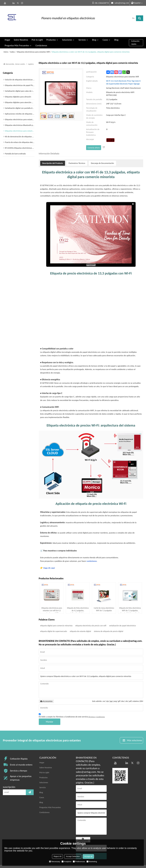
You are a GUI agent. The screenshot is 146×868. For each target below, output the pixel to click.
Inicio (6, 43)
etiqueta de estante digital (80, 622)
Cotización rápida (135, 34)
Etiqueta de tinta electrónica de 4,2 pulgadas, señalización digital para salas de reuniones (78, 601)
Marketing (92, 862)
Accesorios (46, 692)
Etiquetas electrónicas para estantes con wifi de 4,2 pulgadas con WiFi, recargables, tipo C (52, 601)
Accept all (88, 856)
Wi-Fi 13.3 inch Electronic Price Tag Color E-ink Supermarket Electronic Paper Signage (124, 74)
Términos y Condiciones (97, 708)
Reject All (57, 856)
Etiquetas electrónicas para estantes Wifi (33, 43)
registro (31, 56)
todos (12, 43)
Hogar (7, 31)
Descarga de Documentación (102, 154)
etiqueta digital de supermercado (54, 622)
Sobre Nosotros (21, 31)
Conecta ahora (93, 139)
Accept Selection (73, 856)
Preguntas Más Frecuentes (17, 37)
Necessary (55, 862)
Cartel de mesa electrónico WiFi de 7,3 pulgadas (104, 601)
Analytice (67, 862)
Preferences (79, 862)
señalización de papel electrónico (122, 617)
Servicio (82, 31)
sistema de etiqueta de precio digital (109, 622)
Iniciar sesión (20, 56)
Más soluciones (133, 732)
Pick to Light (37, 31)
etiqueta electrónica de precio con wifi (91, 617)
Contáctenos (41, 37)
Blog (94, 31)
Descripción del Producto (53, 154)
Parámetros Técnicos (77, 154)
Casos (105, 31)
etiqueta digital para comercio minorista (56, 617)
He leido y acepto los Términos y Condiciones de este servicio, (72, 707)
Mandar (50, 713)
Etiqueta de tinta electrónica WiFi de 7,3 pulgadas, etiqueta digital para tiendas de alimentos (130, 601)
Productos (51, 31)
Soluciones (67, 31)
